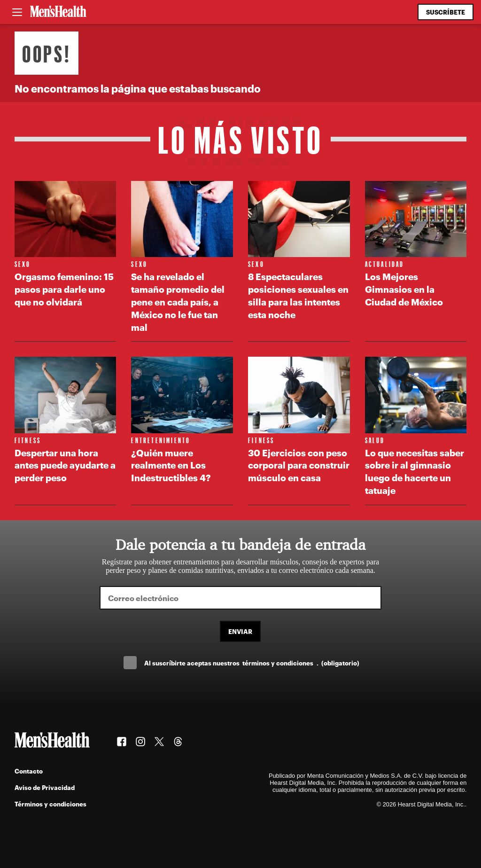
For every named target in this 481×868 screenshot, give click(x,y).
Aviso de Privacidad (45, 787)
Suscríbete (446, 12)
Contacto (29, 771)
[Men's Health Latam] (58, 12)
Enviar (240, 631)
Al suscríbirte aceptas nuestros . (252, 663)
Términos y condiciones (50, 804)
